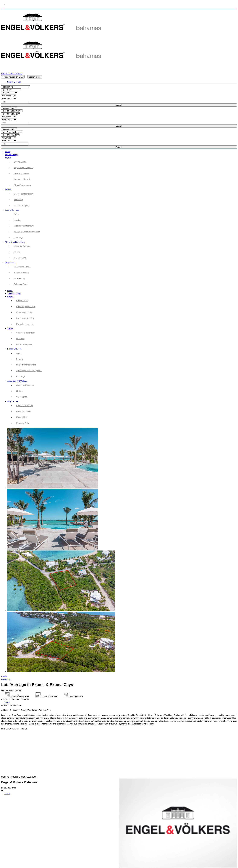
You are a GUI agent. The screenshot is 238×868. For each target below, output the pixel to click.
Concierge (21, 376)
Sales (19, 353)
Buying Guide (22, 301)
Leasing (20, 359)
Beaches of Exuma (25, 406)
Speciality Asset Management (29, 371)
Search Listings (12, 155)
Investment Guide (24, 312)
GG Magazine (22, 397)
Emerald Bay (22, 417)
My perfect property (25, 324)
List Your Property (24, 344)
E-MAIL (7, 702)
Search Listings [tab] (14, 82)
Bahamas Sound (24, 411)
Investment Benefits (25, 318)
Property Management (26, 365)
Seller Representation (26, 333)
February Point (23, 423)
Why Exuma (10, 262)
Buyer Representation (26, 307)
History (19, 391)
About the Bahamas (25, 385)
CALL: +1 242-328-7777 (12, 74)
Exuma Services (12, 210)
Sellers (8, 189)
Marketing (21, 339)
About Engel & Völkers (15, 242)
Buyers (8, 157)
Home (8, 152)
